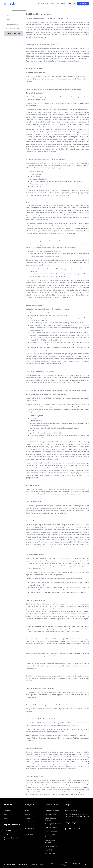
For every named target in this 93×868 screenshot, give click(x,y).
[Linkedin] (75, 829)
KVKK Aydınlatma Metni (13, 29)
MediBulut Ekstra (43, 3)
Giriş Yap (72, 4)
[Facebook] (66, 829)
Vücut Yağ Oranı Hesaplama (53, 824)
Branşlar (27, 811)
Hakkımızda (10, 15)
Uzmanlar (27, 818)
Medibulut (7, 10)
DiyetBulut (7, 834)
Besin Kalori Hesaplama (52, 811)
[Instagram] (79, 829)
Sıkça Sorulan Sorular (31, 822)
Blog (52, 4)
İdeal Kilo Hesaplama (51, 831)
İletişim (8, 20)
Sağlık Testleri (49, 850)
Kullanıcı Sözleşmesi (12, 24)
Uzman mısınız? (61, 4)
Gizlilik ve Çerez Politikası (14, 33)
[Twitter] (70, 829)
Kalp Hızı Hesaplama (51, 846)
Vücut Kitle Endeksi (50, 814)
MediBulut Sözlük (50, 854)
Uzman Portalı (29, 834)
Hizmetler (27, 814)
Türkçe (85, 864)
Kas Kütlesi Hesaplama (51, 827)
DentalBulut (8, 830)
